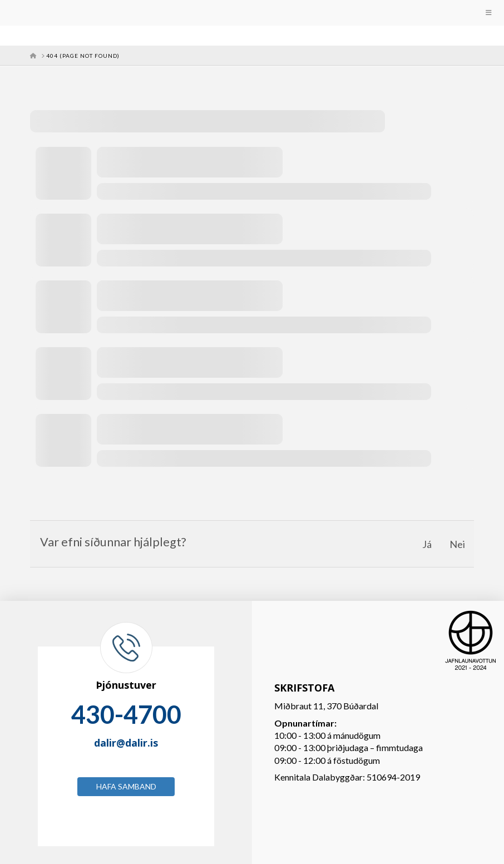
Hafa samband (126, 786)
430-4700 (126, 714)
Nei (457, 544)
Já (427, 544)
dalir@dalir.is (126, 743)
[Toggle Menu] (252, 13)
